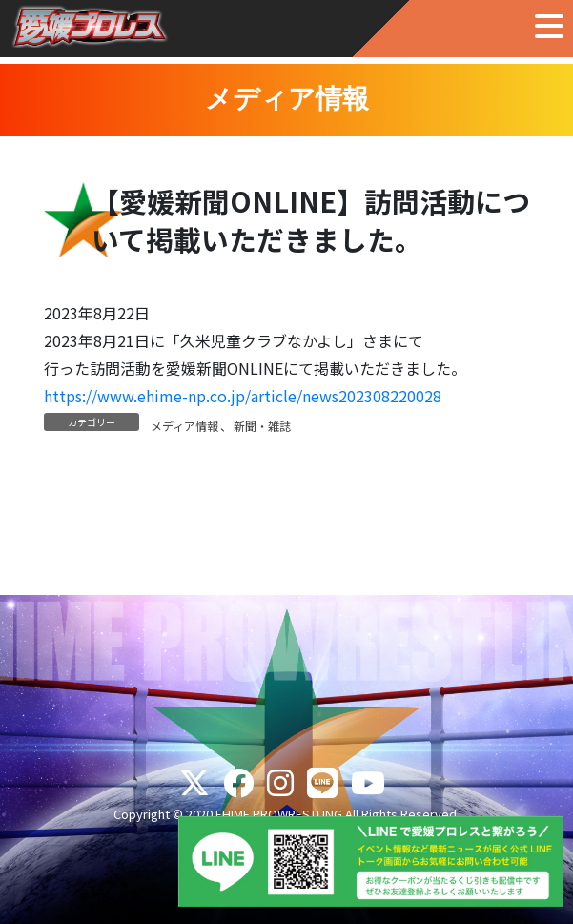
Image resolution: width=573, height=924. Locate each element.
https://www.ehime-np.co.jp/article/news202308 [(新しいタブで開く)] (217, 396)
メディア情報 (184, 426)
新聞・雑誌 (262, 426)
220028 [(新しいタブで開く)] (416, 396)
